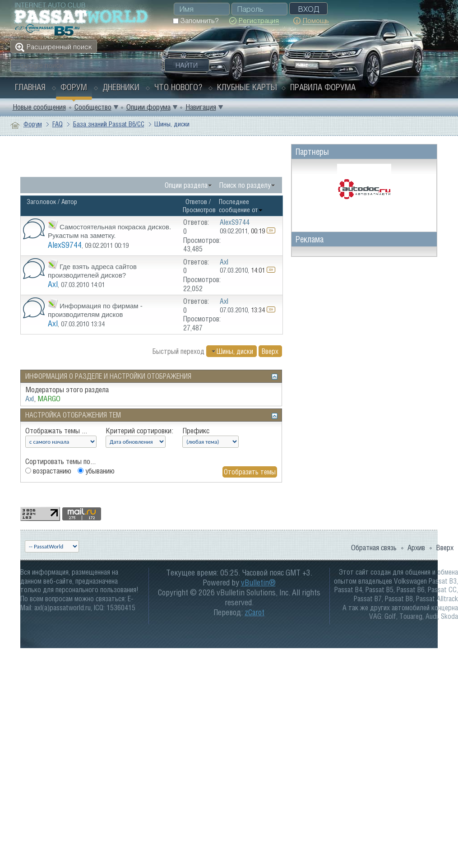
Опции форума (148, 107)
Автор (69, 202)
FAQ (58, 124)
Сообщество (93, 107)
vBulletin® (258, 583)
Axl (53, 284)
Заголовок (41, 202)
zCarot (254, 612)
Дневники (121, 87)
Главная (30, 87)
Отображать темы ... (56, 431)
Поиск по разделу (245, 185)
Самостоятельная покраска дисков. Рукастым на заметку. (109, 231)
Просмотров (199, 210)
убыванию (96, 471)
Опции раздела (186, 185)
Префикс (196, 431)
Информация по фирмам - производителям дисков (95, 310)
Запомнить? (196, 21)
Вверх (270, 351)
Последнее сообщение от (241, 206)
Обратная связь (374, 548)
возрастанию (48, 471)
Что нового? (178, 87)
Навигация (201, 107)
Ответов (196, 202)
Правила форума (323, 87)
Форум (74, 87)
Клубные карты (247, 87)
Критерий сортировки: (139, 431)
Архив (416, 548)
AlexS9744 (65, 245)
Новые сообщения (39, 107)
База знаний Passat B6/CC (109, 124)
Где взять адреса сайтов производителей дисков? (92, 271)
